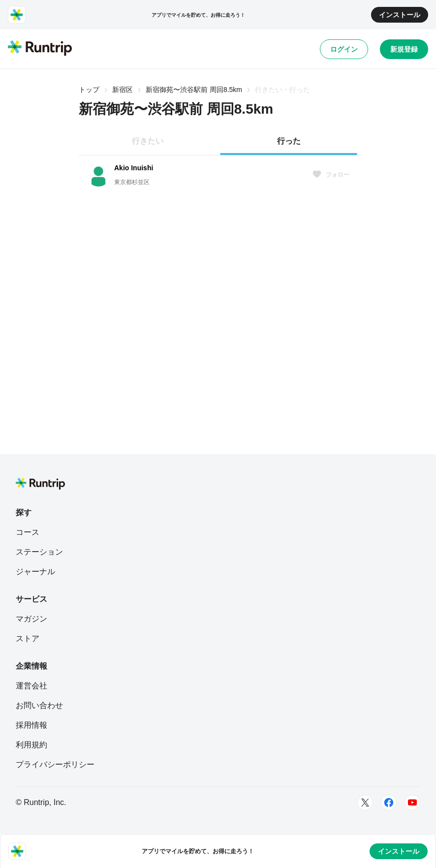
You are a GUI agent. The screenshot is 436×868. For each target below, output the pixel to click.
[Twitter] (365, 803)
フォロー (331, 175)
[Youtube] (412, 803)
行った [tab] (289, 141)
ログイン (344, 49)
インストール (400, 15)
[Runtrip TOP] (40, 49)
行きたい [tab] (148, 141)
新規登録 (404, 49)
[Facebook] (389, 803)
